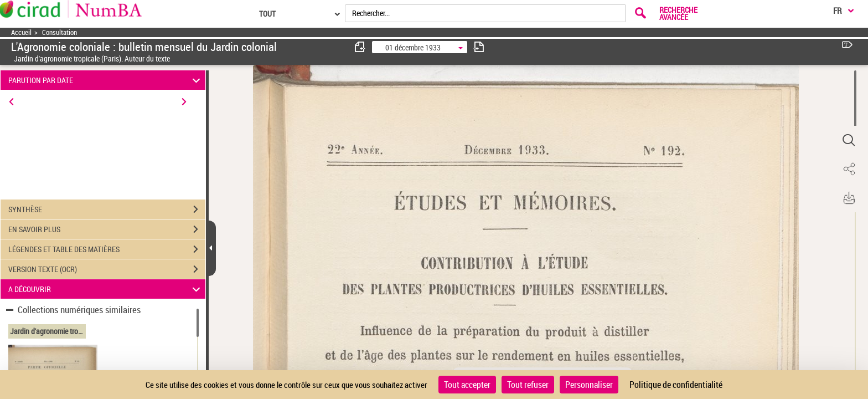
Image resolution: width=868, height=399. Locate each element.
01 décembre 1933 (413, 47)
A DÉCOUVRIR (106, 289)
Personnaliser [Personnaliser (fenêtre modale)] (589, 385)
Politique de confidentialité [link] (676, 385)
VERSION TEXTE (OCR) (107, 269)
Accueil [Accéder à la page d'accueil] (21, 32)
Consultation (60, 32)
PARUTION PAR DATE (106, 80)
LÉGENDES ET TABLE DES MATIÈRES (107, 249)
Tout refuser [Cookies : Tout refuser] (528, 385)
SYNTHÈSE (107, 209)
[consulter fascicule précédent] (360, 47)
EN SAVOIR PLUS (107, 229)
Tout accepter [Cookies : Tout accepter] (467, 385)
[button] (849, 140)
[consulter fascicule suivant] (479, 47)
